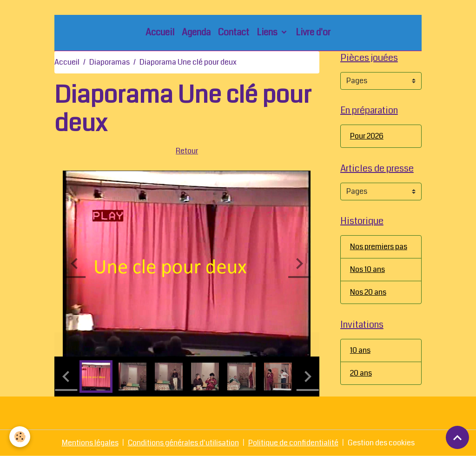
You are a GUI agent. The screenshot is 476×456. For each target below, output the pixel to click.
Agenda (196, 32)
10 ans (360, 350)
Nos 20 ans (368, 292)
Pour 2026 (367, 136)
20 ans (361, 373)
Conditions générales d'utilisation (183, 443)
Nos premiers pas (379, 247)
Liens (268, 32)
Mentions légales (90, 443)
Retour (187, 151)
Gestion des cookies (381, 443)
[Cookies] (20, 437)
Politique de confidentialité (293, 443)
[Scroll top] (457, 437)
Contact (234, 32)
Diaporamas (109, 62)
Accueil (160, 32)
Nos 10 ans (367, 269)
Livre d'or (313, 32)
